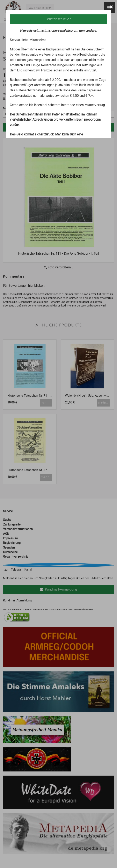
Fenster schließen (58, 19)
